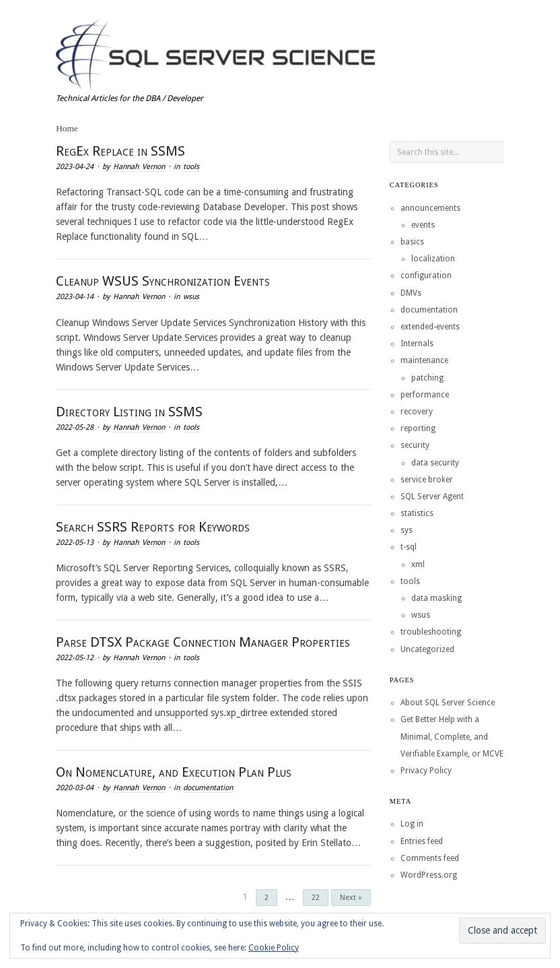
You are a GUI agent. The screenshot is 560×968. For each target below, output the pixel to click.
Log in (412, 824)
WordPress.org (429, 875)
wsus (191, 297)
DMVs (411, 293)
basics (412, 242)
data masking (436, 598)
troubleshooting (431, 632)
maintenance (424, 360)
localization (433, 259)
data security (435, 463)
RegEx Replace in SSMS (120, 151)
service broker (427, 480)
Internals (417, 344)
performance (425, 395)
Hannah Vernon (139, 167)
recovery (417, 412)
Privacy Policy (426, 771)
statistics (417, 513)
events (423, 225)
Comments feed (430, 858)
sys (407, 530)
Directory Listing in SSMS (129, 412)
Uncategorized (427, 649)
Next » (351, 898)
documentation (208, 788)
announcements (430, 208)
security (415, 445)
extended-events (430, 327)
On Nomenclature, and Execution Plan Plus (174, 772)
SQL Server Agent (432, 496)
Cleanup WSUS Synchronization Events (163, 281)
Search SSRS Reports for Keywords (153, 527)
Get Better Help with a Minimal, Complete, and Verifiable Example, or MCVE (452, 736)
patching (427, 378)
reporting (418, 428)
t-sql (409, 547)
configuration (426, 276)
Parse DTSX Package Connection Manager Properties (203, 642)
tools (191, 167)
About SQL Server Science (448, 703)
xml (418, 564)
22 (316, 898)
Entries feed (422, 841)
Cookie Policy (274, 948)
